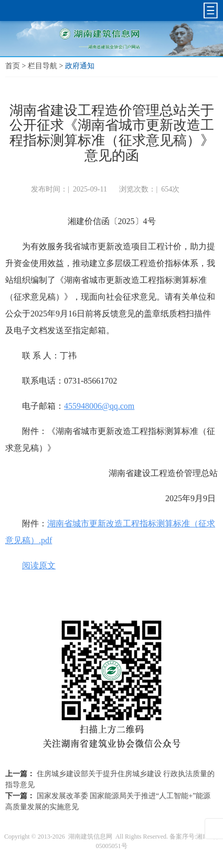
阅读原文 (39, 565)
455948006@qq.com (99, 406)
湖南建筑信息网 (90, 837)
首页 (13, 66)
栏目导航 (43, 66)
